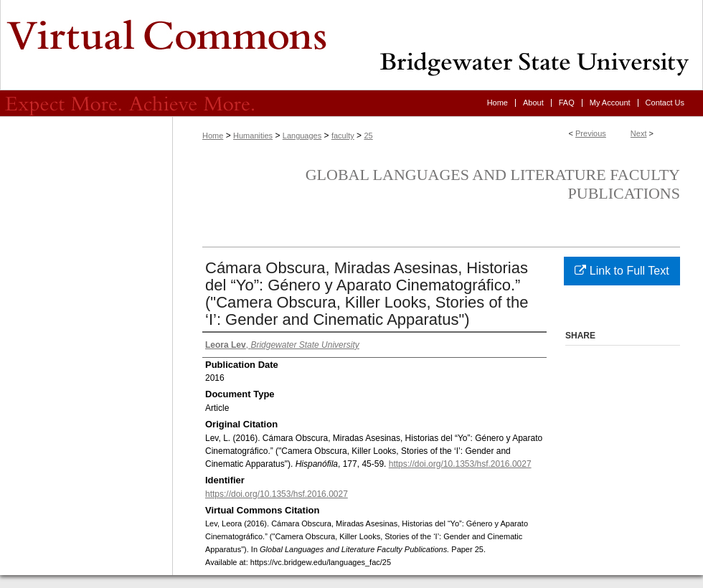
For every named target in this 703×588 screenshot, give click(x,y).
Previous (591, 133)
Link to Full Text (622, 271)
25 (368, 136)
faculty (343, 136)
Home (213, 136)
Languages (302, 136)
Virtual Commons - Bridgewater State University (351, 45)
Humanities (253, 136)
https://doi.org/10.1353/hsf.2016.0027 (460, 464)
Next (639, 133)
